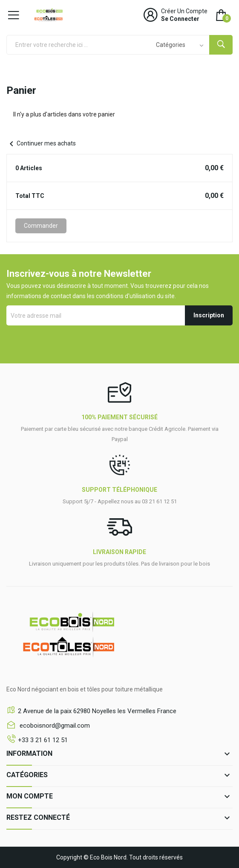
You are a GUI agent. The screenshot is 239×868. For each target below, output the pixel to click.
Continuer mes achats (41, 143)
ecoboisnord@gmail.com (54, 726)
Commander (41, 226)
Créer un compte (184, 11)
